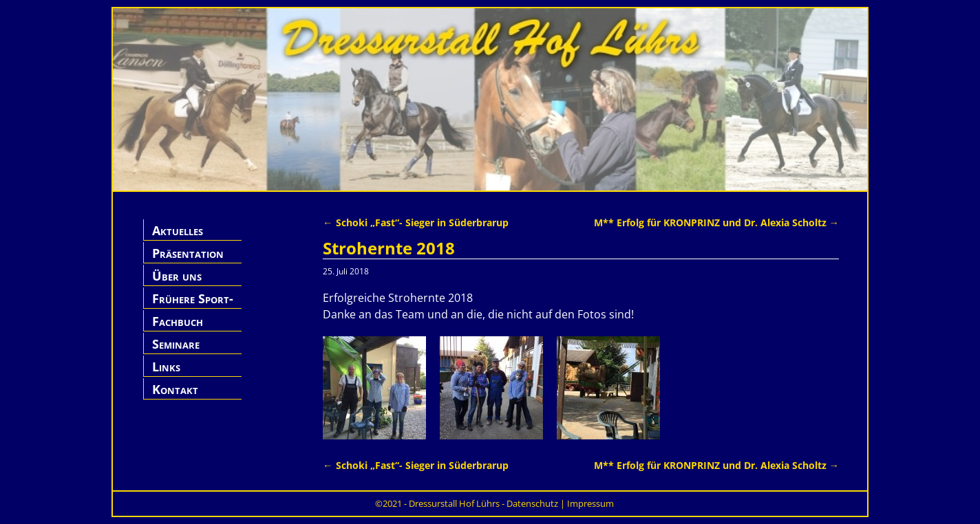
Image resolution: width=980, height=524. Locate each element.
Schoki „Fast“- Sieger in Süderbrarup (415, 222)
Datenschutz (532, 503)
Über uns (177, 276)
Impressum (590, 503)
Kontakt (175, 389)
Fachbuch (178, 321)
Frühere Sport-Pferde (193, 306)
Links (166, 367)
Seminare (176, 344)
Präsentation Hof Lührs (188, 261)
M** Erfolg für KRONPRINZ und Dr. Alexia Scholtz (716, 222)
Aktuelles (178, 230)
